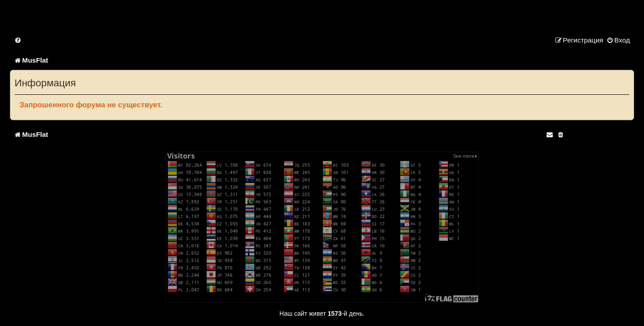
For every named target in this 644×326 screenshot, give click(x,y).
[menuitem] (18, 40)
